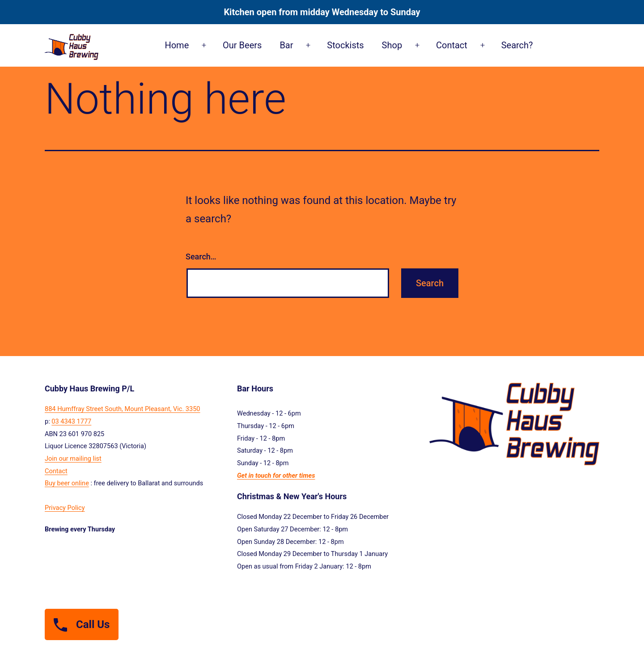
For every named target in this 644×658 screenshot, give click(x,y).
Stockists (345, 45)
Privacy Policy (65, 508)
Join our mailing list (73, 458)
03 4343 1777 (71, 421)
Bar (286, 45)
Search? (517, 45)
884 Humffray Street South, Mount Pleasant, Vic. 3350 (123, 409)
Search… (201, 257)
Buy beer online (67, 483)
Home (177, 45)
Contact (452, 45)
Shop (392, 45)
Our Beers (242, 45)
